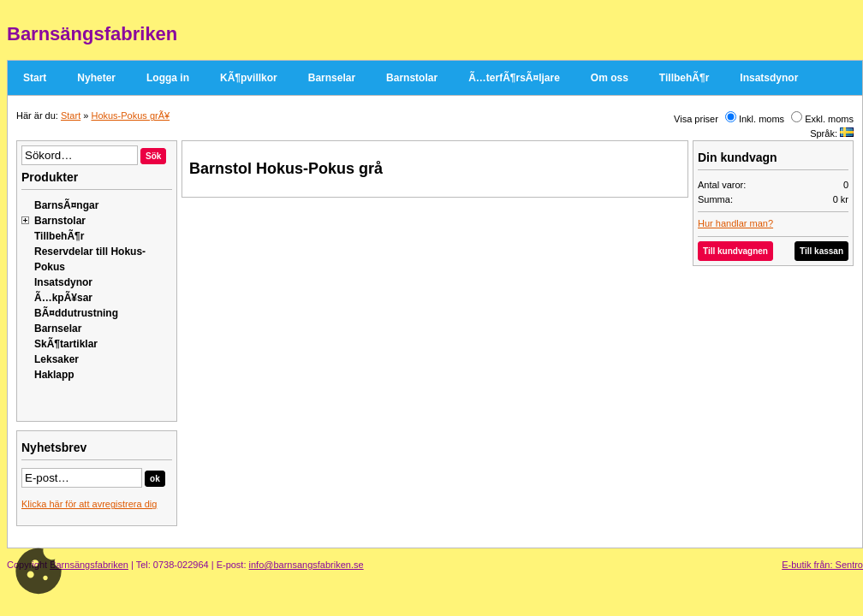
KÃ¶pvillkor (249, 78)
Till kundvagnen (735, 251)
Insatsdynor (769, 78)
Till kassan (821, 251)
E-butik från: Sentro (822, 565)
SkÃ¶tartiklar (66, 344)
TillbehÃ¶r (684, 78)
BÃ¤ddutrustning (76, 313)
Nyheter (96, 78)
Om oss (610, 78)
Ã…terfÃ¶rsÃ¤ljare (514, 78)
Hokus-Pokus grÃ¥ (130, 115)
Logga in (168, 78)
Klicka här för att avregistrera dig (89, 504)
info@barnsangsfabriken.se (307, 565)
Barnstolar (412, 78)
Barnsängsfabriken (89, 565)
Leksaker (57, 359)
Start (35, 78)
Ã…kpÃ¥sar (63, 298)
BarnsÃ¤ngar (66, 205)
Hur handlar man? (735, 223)
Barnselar (332, 78)
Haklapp (54, 375)
